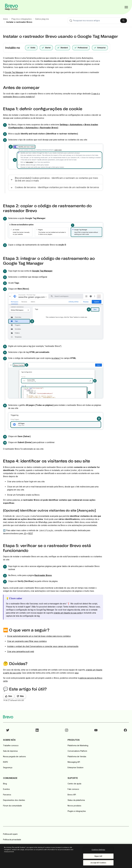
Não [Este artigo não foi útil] (22, 696)
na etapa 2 (56, 358)
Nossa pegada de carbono (14, 756)
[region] (66, 856)
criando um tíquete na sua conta (68, 613)
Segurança (8, 767)
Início (5, 19)
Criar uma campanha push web (21, 652)
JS (25, 534)
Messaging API (74, 762)
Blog (5, 784)
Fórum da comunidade (12, 806)
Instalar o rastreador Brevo (19, 22)
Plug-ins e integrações (21, 19)
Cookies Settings (98, 850)
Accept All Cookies (98, 863)
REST (30, 534)
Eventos (6, 789)
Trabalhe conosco (11, 745)
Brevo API (72, 795)
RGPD (5, 762)
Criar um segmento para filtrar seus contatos (27, 641)
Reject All (98, 856)
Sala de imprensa (10, 751)
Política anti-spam (10, 834)
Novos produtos (74, 806)
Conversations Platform (77, 751)
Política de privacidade (12, 840)
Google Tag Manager (14, 72)
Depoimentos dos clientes (14, 800)
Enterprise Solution (76, 767)
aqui (77, 673)
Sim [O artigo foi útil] (10, 696)
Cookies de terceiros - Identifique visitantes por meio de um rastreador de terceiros (57, 187)
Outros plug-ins (42, 19)
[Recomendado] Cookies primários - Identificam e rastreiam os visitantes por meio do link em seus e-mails (56, 179)
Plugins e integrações (77, 811)
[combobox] (98, 21)
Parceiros (7, 795)
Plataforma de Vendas (77, 756)
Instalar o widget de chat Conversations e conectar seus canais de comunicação (43, 646)
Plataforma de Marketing (78, 745)
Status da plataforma (76, 800)
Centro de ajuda (74, 784)
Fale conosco (73, 789)
